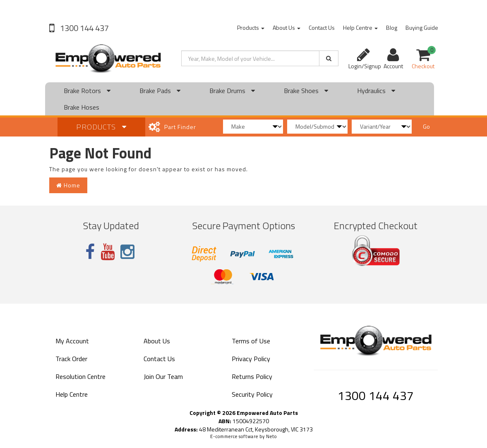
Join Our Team (163, 376)
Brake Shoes (306, 91)
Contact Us (322, 28)
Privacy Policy (251, 359)
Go (426, 126)
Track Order (71, 359)
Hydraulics (376, 91)
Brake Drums (232, 91)
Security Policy (252, 394)
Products (251, 28)
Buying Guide (422, 28)
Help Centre (360, 28)
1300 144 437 (84, 28)
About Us (287, 28)
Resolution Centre (80, 376)
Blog (392, 28)
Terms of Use (251, 341)
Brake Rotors (87, 91)
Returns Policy (252, 376)
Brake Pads (160, 91)
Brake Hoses (82, 107)
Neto (271, 436)
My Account (72, 341)
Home (68, 185)
